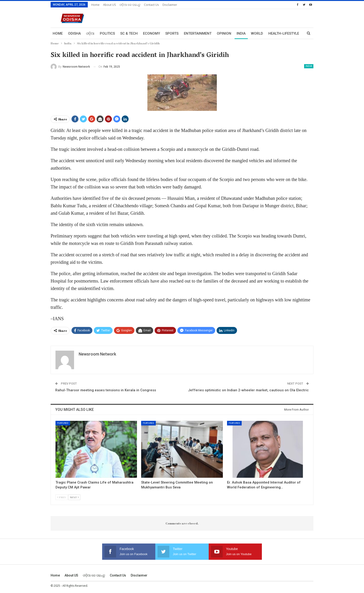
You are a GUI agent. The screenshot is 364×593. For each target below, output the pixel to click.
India (241, 33)
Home (95, 5)
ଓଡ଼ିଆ (90, 33)
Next (74, 497)
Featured (63, 423)
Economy (151, 33)
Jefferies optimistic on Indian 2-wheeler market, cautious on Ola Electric (248, 390)
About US (110, 5)
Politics (107, 33)
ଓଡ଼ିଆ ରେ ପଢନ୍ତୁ (130, 5)
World (257, 33)
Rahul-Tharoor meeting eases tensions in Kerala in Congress (106, 390)
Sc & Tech (129, 33)
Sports (172, 33)
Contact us (151, 5)
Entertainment (198, 33)
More (273, 33)
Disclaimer (170, 5)
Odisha (74, 33)
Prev (62, 497)
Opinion (224, 33)
